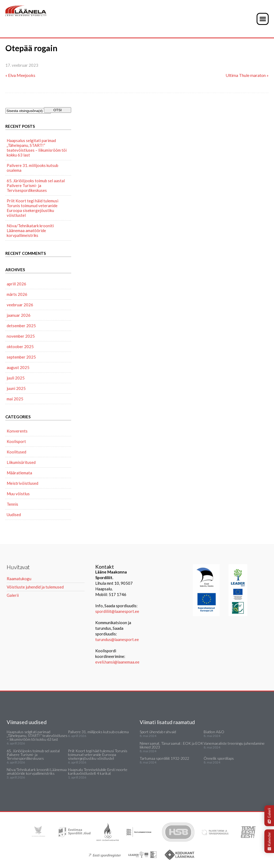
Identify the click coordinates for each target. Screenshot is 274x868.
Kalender (269, 841)
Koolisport (16, 441)
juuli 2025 (16, 378)
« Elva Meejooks (20, 75)
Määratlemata (19, 473)
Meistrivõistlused (22, 483)
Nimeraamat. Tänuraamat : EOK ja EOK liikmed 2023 (172, 745)
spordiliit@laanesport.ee (117, 611)
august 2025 (18, 367)
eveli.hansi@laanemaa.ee (117, 662)
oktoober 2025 (20, 347)
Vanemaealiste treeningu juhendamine (234, 743)
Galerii (269, 816)
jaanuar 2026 (19, 315)
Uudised (14, 515)
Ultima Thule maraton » (247, 75)
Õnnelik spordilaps (219, 758)
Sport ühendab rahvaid (158, 732)
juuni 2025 (16, 388)
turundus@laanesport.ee (117, 639)
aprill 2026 (16, 284)
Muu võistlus (18, 494)
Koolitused (16, 452)
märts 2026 (17, 294)
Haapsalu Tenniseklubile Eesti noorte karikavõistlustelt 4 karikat (98, 771)
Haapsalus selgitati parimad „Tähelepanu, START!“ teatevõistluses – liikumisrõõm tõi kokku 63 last (37, 148)
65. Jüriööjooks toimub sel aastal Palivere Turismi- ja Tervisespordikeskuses (36, 185)
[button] (263, 19)
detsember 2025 (21, 326)
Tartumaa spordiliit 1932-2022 (164, 758)
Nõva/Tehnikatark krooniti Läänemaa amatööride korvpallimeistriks (30, 230)
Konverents (17, 431)
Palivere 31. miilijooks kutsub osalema (33, 168)
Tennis (12, 504)
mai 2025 (15, 399)
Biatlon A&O (214, 732)
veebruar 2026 (20, 305)
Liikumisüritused (21, 462)
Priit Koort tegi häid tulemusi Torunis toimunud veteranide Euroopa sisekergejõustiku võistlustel (33, 208)
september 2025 (21, 357)
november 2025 (21, 336)
